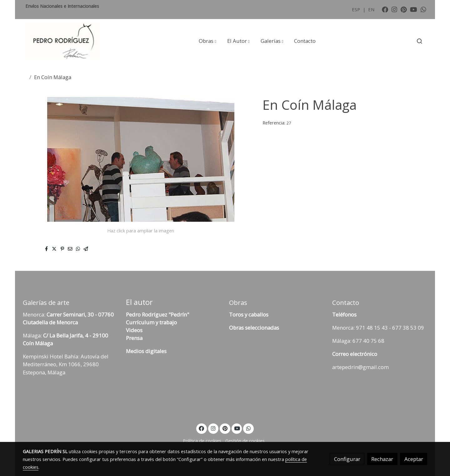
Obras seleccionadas (254, 328)
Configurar (347, 459)
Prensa (134, 338)
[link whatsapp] (423, 9)
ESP (357, 9)
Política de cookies (202, 441)
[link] (63, 41)
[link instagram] (394, 9)
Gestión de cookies (245, 441)
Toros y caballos (249, 314)
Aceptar (414, 459)
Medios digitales (146, 351)
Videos (134, 330)
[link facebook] (385, 9)
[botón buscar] (419, 41)
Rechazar (382, 459)
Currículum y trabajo (151, 322)
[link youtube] (414, 9)
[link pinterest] (404, 9)
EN (371, 9)
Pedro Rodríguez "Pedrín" (157, 314)
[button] (207, 41)
